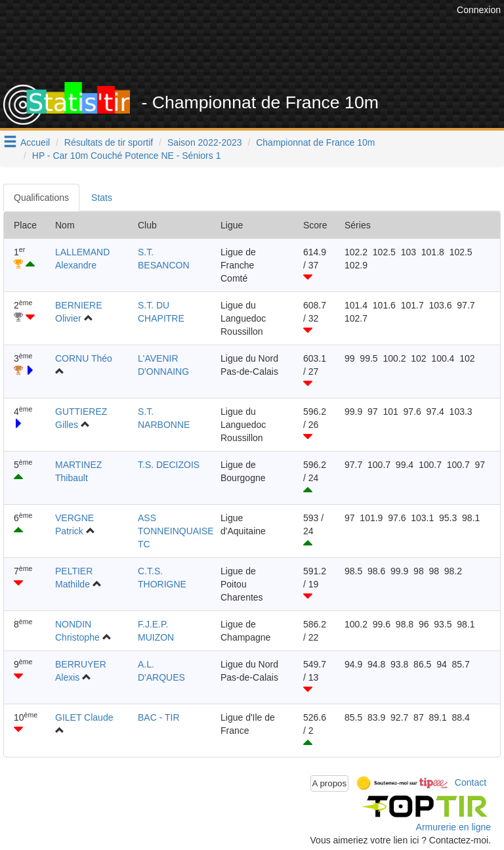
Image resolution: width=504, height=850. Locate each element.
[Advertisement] (262, 49)
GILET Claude (84, 717)
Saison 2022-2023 (205, 142)
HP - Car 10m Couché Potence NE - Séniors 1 (127, 156)
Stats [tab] (102, 198)
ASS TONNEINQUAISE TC (176, 531)
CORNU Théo (84, 358)
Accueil (35, 142)
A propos (330, 783)
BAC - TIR (159, 717)
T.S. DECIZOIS (169, 465)
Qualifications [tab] (41, 198)
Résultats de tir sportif (109, 142)
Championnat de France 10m (315, 142)
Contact (471, 782)
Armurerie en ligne (453, 827)
